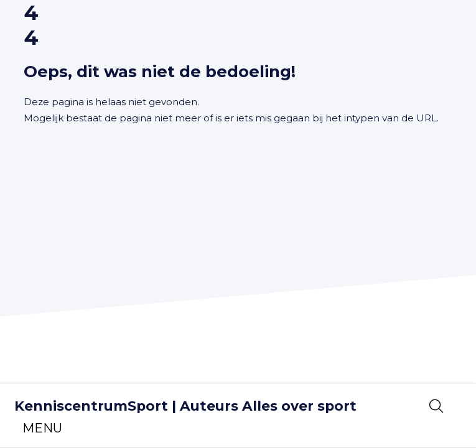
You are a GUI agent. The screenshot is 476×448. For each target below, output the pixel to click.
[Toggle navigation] (42, 428)
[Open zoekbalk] (436, 406)
